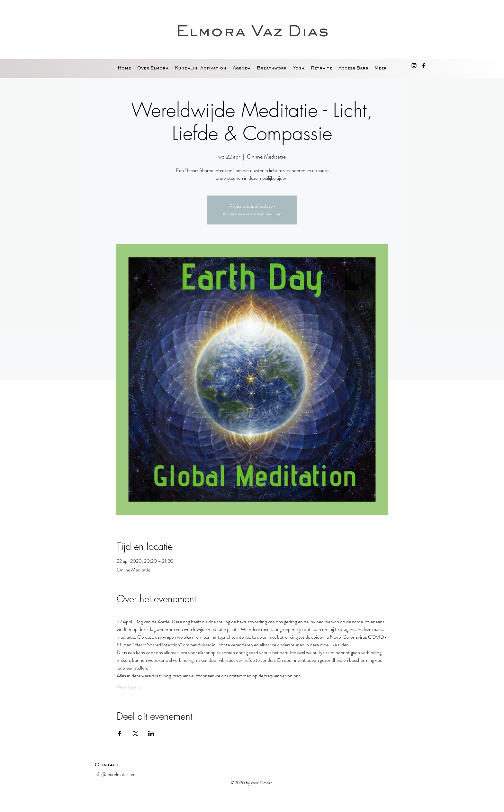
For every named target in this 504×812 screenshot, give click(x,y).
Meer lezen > (129, 687)
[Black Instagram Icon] (414, 66)
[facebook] (424, 66)
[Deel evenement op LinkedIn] (151, 734)
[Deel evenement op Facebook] (120, 734)
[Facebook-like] (369, 767)
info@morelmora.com (115, 774)
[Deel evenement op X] (135, 734)
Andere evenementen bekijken (252, 214)
